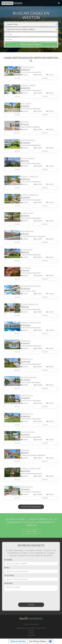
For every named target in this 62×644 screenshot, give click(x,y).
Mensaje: (8, 583)
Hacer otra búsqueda (31, 507)
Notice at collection (18, 641)
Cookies (31, 633)
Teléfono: (9, 576)
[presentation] (20, 596)
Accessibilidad (31, 635)
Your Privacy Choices (38, 641)
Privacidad (31, 631)
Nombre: (8, 560)
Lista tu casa (31, 531)
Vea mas (17, 78)
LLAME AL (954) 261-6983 (31, 624)
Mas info (45, 78)
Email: (7, 568)
